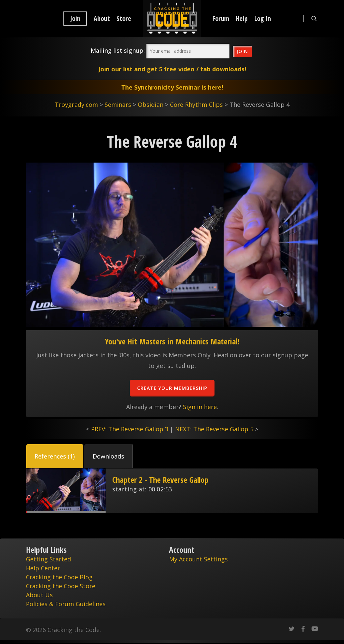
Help (242, 19)
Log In (263, 19)
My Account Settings (198, 559)
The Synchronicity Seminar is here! (172, 87)
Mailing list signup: (118, 50)
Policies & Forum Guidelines (66, 604)
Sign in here (200, 407)
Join (75, 19)
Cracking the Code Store (61, 586)
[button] (55, 456)
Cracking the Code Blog (59, 577)
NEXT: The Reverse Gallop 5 (214, 429)
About (102, 19)
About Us (39, 595)
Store (124, 19)
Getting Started (48, 559)
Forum (221, 19)
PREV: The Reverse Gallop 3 (130, 429)
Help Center (43, 568)
